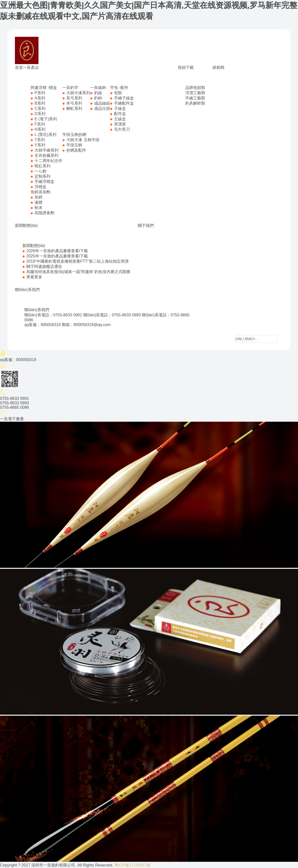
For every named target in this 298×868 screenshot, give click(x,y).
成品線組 (102, 103)
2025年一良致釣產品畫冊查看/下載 (57, 256)
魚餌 (38, 197)
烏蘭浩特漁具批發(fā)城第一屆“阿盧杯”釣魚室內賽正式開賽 (78, 272)
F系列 (40, 124)
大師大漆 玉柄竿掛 (83, 140)
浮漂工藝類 (195, 93)
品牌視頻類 (195, 88)
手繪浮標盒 (44, 182)
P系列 (40, 93)
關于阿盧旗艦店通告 (44, 267)
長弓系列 (74, 98)
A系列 (40, 98)
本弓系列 (74, 103)
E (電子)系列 (46, 119)
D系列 (40, 114)
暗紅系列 (42, 166)
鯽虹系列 (74, 108)
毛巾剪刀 (122, 129)
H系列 (40, 129)
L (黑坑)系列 (45, 135)
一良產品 (31, 67)
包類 (118, 93)
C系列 (40, 108)
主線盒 (120, 119)
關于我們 (146, 226)
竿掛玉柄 (74, 145)
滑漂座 (120, 124)
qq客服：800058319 (42, 325)
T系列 (40, 140)
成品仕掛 (102, 108)
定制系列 (42, 176)
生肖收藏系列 (46, 155)
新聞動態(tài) (26, 226)
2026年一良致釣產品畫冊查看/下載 (57, 251)
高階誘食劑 (44, 213)
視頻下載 (186, 67)
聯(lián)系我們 (27, 290)
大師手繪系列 (46, 150)
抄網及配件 (76, 150)
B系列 (40, 103)
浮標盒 (40, 187)
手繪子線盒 (124, 98)
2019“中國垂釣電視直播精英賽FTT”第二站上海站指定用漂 (77, 261)
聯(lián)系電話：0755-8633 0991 (53, 315)
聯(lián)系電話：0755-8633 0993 (112, 315)
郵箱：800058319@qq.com (86, 325)
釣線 (98, 93)
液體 (38, 202)
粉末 (38, 208)
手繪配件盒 (124, 103)
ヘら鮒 (40, 171)
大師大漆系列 (78, 93)
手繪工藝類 (195, 98)
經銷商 (219, 67)
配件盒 (120, 114)
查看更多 (34, 277)
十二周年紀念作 (48, 161)
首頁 (19, 67)
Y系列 (40, 145)
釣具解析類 (195, 103)
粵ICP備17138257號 (133, 865)
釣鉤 (98, 98)
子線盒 (120, 108)
